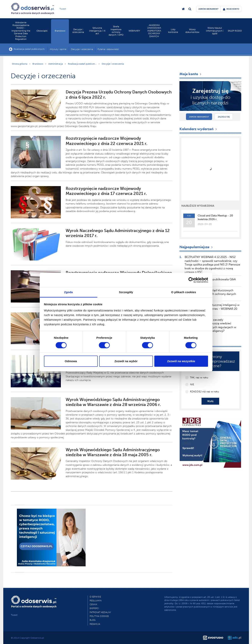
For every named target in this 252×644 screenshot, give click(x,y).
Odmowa (71, 361)
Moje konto (191, 74)
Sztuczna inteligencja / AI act (97, 31)
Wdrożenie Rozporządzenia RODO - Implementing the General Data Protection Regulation (21, 31)
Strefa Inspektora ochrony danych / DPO (116, 31)
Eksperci (94, 608)
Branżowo (60, 31)
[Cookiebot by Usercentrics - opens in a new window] (191, 280)
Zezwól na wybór (126, 361)
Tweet (63, 9)
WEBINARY (134, 31)
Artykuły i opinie (58, 49)
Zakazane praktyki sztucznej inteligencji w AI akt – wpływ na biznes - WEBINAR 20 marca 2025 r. (212, 309)
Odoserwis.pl (37, 638)
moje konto (231, 9)
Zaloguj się (224, 117)
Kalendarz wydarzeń (199, 129)
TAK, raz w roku (199, 377)
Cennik (93, 604)
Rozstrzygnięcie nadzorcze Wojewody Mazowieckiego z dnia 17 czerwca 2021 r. (106, 191)
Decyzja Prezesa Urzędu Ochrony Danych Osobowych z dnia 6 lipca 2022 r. (119, 94)
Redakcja (95, 624)
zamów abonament (208, 9)
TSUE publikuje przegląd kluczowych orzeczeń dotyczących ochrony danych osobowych (210, 294)
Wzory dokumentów (192, 31)
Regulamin (96, 601)
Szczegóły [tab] (126, 292)
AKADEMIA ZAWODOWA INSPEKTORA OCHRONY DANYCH (154, 31)
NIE (192, 384)
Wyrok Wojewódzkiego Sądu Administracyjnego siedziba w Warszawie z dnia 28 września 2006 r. (113, 402)
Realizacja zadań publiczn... (82, 64)
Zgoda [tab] (69, 292)
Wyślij (210, 401)
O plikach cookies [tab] (184, 292)
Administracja (56, 64)
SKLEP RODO (235, 31)
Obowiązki (42, 31)
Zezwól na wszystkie (181, 361)
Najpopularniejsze (196, 247)
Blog (93, 620)
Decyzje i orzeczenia (78, 31)
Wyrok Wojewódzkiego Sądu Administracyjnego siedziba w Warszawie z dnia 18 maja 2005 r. (113, 452)
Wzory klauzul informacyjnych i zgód (215, 31)
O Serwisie (95, 597)
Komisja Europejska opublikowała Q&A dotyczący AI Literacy (210, 281)
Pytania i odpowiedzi (108, 49)
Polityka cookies (99, 616)
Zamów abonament (199, 117)
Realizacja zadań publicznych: (27, 49)
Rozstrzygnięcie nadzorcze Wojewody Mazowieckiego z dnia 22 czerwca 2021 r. (107, 141)
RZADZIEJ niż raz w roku (204, 391)
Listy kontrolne (173, 31)
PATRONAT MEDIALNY (100, 612)
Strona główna (20, 64)
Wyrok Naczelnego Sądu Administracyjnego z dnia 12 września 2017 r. (118, 233)
